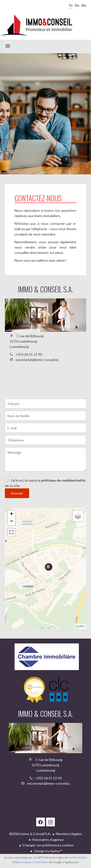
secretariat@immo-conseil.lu (37, 360)
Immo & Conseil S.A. (45, 289)
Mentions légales (69, 834)
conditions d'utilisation (34, 862)
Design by (48, 851)
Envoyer (17, 493)
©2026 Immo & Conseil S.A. (30, 834)
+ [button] (12, 514)
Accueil (36, 25)
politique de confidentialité (63, 480)
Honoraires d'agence (48, 840)
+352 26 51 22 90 (29, 354)
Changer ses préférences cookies (48, 845)
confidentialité (78, 857)
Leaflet (80, 626)
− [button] (12, 522)
